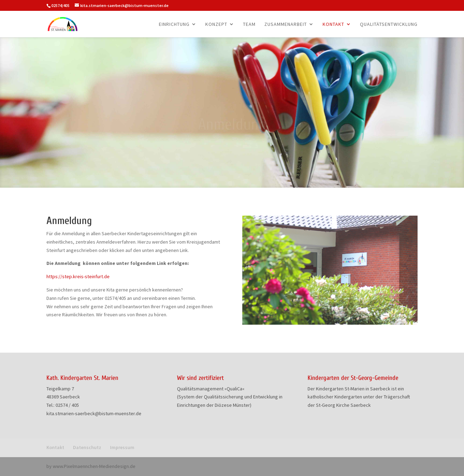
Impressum (122, 447)
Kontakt (333, 24)
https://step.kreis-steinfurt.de (78, 276)
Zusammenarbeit (286, 24)
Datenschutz (87, 447)
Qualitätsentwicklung (389, 24)
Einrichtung (174, 24)
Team (249, 24)
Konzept (216, 24)
